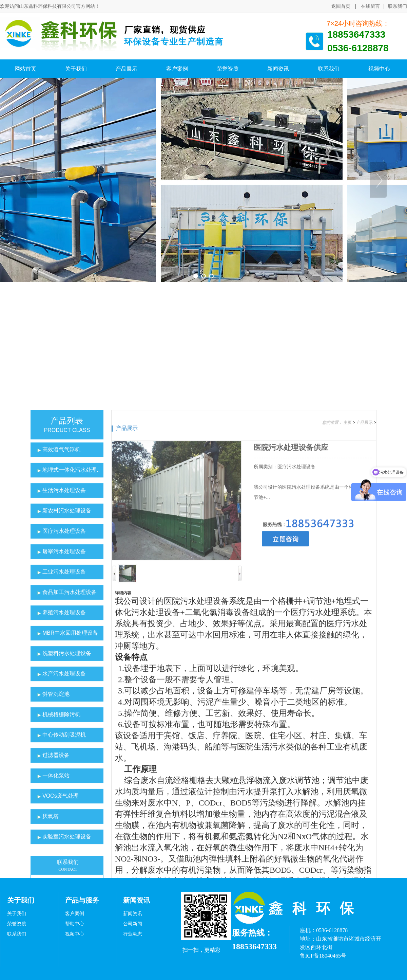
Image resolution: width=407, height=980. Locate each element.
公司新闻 (133, 924)
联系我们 (398, 6)
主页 (348, 595)
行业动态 (133, 934)
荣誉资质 (17, 924)
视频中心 (75, 934)
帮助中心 (75, 924)
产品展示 (127, 600)
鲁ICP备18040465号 (323, 956)
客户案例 (75, 914)
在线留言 (370, 6)
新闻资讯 (133, 914)
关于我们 (17, 914)
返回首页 (341, 6)
